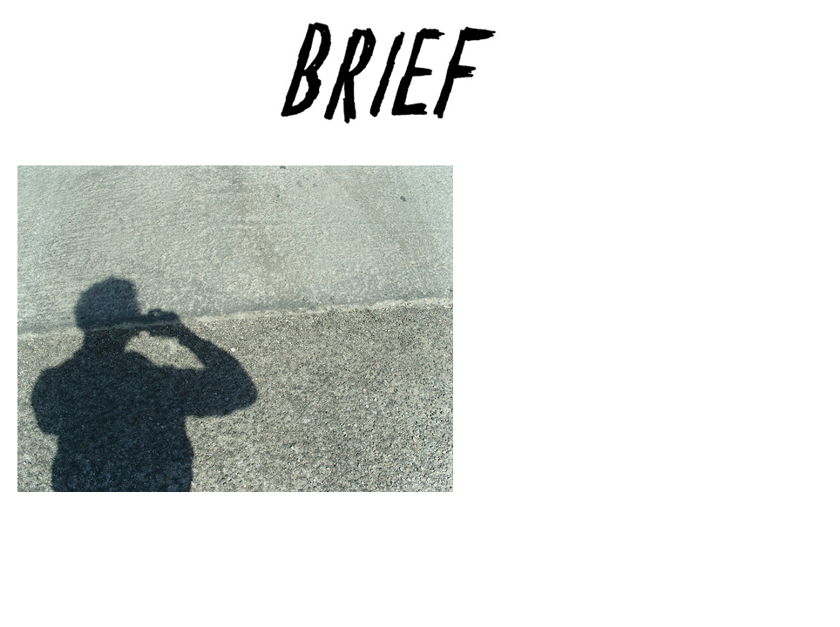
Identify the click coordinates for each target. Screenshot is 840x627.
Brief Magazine (420, 83)
